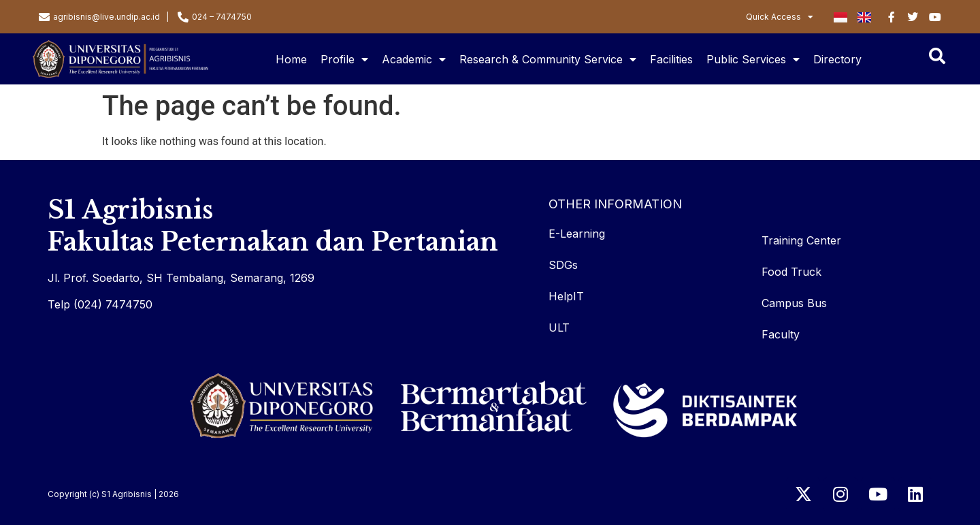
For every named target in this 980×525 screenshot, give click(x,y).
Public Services (753, 59)
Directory (837, 59)
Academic (414, 59)
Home (291, 59)
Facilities (671, 59)
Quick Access (780, 17)
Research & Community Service (548, 59)
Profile (344, 59)
